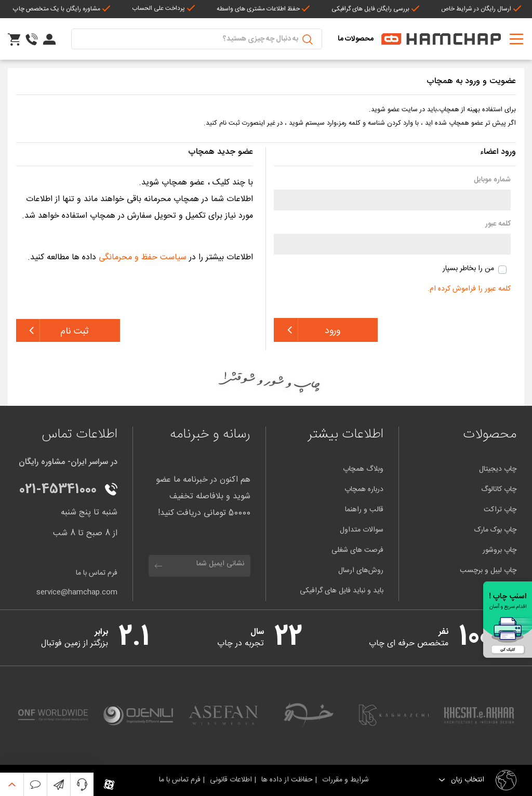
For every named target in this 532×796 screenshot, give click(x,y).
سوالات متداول (362, 530)
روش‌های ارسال (361, 571)
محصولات (490, 435)
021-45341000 (58, 490)
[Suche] (197, 39)
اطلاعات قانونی (232, 780)
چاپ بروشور (500, 550)
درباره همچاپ (364, 489)
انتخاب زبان (467, 780)
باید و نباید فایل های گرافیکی (342, 591)
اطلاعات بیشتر (345, 435)
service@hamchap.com (77, 592)
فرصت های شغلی (357, 550)
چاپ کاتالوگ (499, 489)
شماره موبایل (492, 180)
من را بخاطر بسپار (468, 269)
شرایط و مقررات (348, 780)
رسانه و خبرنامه (210, 435)
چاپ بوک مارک (495, 530)
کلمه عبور (498, 224)
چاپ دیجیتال (498, 469)
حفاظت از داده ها (288, 780)
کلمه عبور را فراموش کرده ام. (469, 289)
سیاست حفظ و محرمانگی (143, 257)
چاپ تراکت (500, 510)
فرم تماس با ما (97, 573)
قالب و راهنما (364, 510)
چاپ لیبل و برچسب (488, 571)
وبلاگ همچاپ (363, 469)
